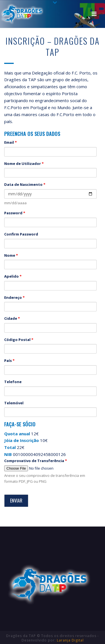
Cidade (12, 318)
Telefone (13, 382)
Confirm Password (21, 234)
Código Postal (19, 340)
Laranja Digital (70, 640)
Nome (11, 255)
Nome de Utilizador (24, 164)
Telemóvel (14, 403)
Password (15, 213)
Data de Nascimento (25, 184)
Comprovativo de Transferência (36, 461)
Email (11, 142)
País (9, 361)
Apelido (13, 276)
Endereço (14, 297)
